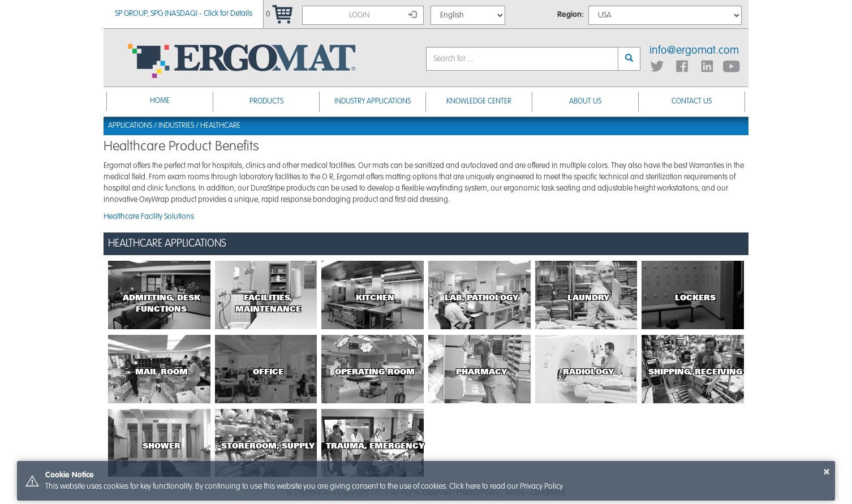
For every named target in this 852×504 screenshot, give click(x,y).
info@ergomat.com (694, 51)
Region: (571, 15)
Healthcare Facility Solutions (149, 217)
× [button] (827, 472)
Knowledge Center (479, 102)
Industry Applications (373, 102)
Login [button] (383, 15)
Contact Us (692, 102)
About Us (585, 102)
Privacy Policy (541, 486)
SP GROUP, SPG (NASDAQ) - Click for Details (184, 14)
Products (266, 102)
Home (160, 101)
